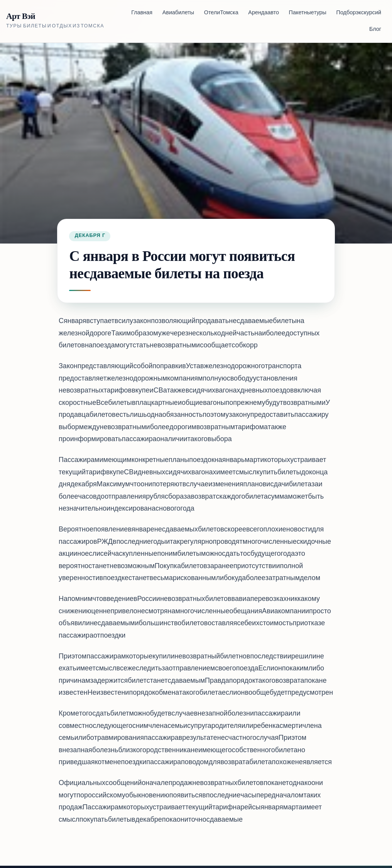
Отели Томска (221, 13)
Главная (142, 13)
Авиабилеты (178, 13)
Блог (375, 30)
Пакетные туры (308, 13)
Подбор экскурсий (359, 13)
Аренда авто (264, 13)
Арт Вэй (21, 16)
